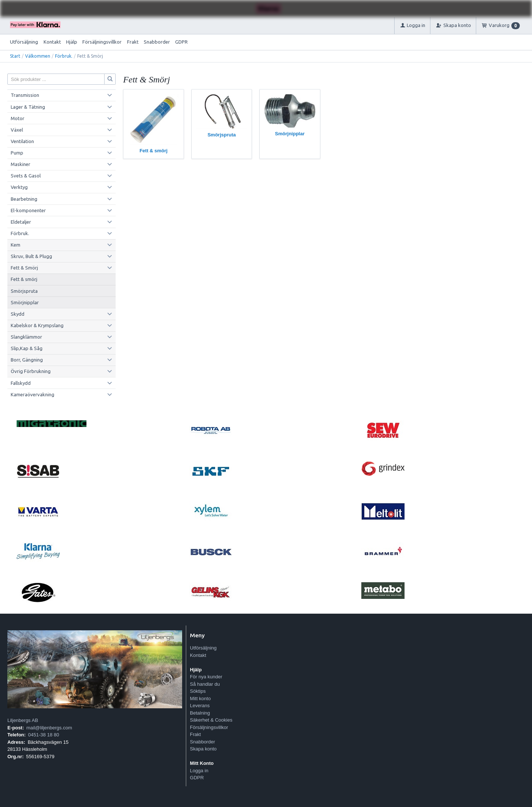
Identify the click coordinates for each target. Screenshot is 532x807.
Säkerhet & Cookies (211, 720)
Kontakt (52, 42)
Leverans (200, 706)
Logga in (199, 771)
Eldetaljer (21, 222)
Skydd (18, 314)
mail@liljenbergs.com (49, 728)
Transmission (25, 95)
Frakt (133, 42)
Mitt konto (200, 699)
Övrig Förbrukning (31, 371)
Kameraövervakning (33, 394)
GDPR (181, 42)
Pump (17, 153)
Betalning (200, 713)
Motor (18, 118)
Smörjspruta (24, 291)
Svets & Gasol (26, 176)
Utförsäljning (24, 42)
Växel (17, 130)
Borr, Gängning (27, 360)
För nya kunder (206, 677)
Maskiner (21, 164)
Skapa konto (203, 749)
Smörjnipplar (25, 302)
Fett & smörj (24, 279)
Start (15, 56)
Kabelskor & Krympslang (37, 325)
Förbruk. (64, 56)
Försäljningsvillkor (102, 42)
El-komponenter (28, 210)
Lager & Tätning (28, 107)
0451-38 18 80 (44, 735)
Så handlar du (205, 684)
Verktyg (19, 187)
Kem (16, 245)
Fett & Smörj (24, 268)
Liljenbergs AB (23, 720)
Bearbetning (24, 199)
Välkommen (38, 56)
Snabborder (157, 42)
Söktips (198, 691)
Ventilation (22, 141)
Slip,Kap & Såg (27, 348)
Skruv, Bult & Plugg (31, 256)
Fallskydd (21, 383)
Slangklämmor (26, 337)
